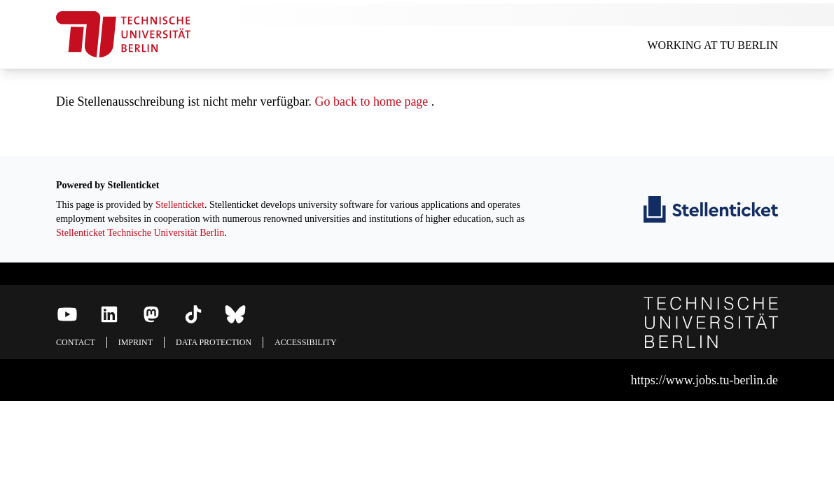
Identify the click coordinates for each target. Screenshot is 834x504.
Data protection (214, 342)
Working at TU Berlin (713, 45)
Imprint (135, 342)
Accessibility (306, 342)
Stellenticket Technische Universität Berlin (140, 233)
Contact (76, 342)
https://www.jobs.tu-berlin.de (704, 380)
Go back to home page (371, 101)
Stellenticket (180, 205)
